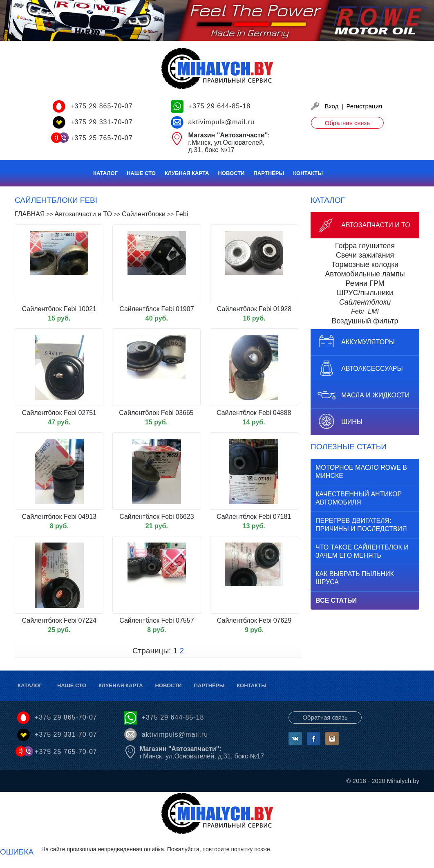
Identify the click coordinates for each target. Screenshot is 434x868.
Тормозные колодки (365, 265)
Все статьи (336, 600)
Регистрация (365, 106)
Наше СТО (141, 173)
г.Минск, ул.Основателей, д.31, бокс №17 (202, 752)
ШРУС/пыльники (365, 293)
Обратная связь (348, 123)
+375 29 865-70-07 (102, 106)
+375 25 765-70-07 (102, 138)
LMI (373, 311)
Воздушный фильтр (365, 321)
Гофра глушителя (365, 246)
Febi (357, 311)
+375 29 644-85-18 (220, 106)
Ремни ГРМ (365, 283)
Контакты (308, 173)
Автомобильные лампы (365, 274)
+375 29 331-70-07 (102, 122)
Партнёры (269, 173)
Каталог (105, 173)
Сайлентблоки (365, 302)
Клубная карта (187, 173)
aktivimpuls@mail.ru (221, 122)
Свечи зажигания (365, 255)
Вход (331, 106)
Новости (231, 173)
